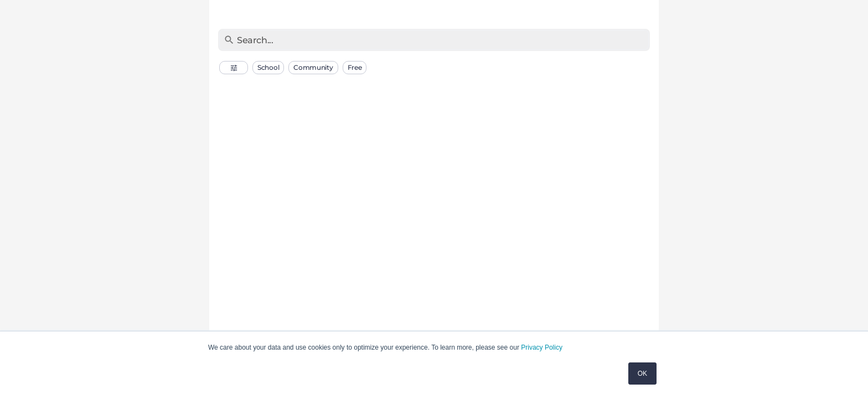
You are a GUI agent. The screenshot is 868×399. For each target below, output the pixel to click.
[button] (234, 68)
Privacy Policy (542, 347)
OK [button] (642, 374)
